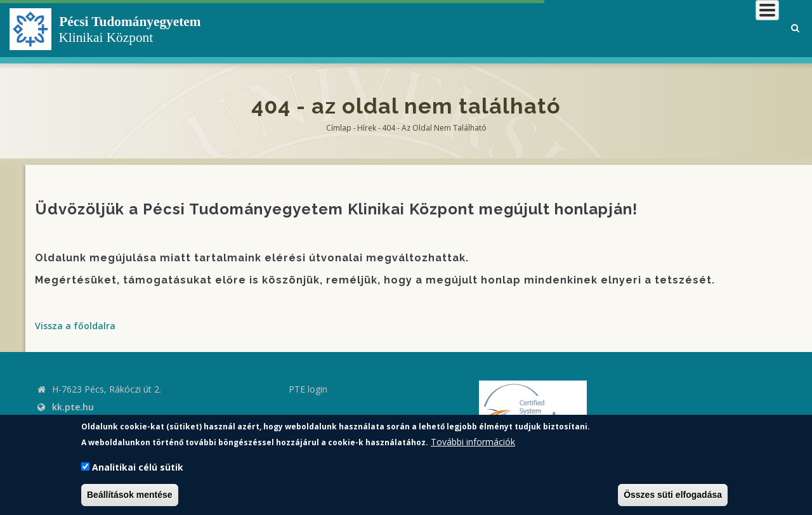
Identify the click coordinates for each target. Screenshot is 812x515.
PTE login (308, 389)
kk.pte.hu (73, 407)
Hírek (367, 128)
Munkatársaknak (727, 28)
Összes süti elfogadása (673, 495)
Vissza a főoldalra (75, 326)
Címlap (339, 128)
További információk (473, 442)
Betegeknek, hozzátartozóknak (587, 28)
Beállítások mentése (130, 495)
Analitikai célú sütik (138, 467)
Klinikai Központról (440, 28)
